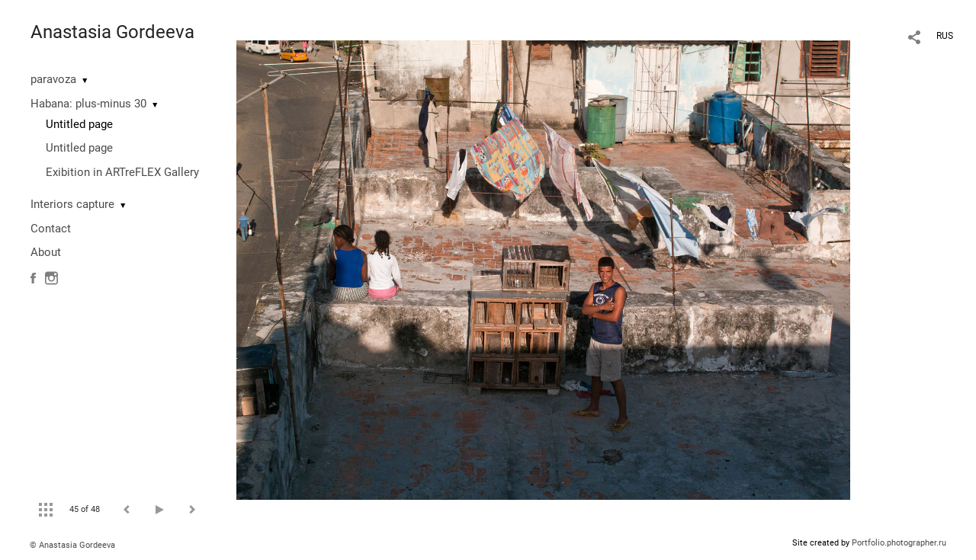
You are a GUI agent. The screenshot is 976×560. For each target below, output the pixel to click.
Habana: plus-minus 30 (88, 104)
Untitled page (79, 124)
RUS (945, 36)
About (46, 252)
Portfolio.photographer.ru (899, 543)
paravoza (53, 79)
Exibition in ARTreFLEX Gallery (122, 172)
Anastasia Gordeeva (112, 32)
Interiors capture (72, 204)
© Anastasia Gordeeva (72, 545)
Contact (51, 229)
